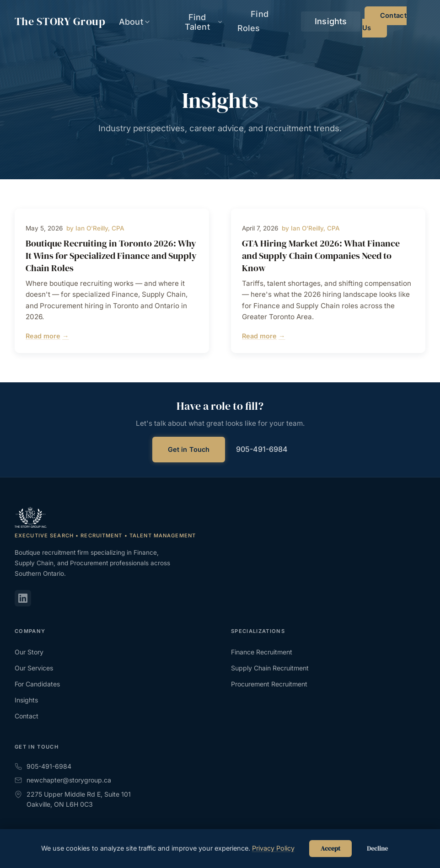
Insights (345, 22)
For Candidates (37, 684)
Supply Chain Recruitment (270, 668)
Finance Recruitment (262, 652)
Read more (47, 336)
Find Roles (301, 22)
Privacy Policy (273, 848)
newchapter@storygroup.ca (63, 780)
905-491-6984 (262, 449)
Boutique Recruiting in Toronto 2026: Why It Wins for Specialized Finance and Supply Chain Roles (111, 256)
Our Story (29, 652)
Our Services (34, 668)
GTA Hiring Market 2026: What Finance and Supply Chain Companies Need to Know (321, 256)
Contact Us (397, 22)
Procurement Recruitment (269, 684)
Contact (27, 716)
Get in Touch (189, 449)
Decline (377, 849)
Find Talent (250, 21)
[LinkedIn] (23, 598)
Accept (330, 849)
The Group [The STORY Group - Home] (60, 22)
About (200, 21)
